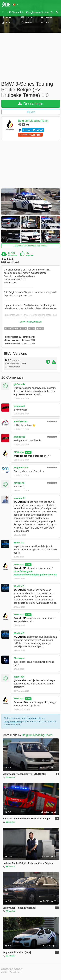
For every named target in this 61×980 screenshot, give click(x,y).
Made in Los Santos (11, 972)
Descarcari (13, 255)
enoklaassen (20, 421)
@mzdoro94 (20, 702)
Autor (28, 452)
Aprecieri (30, 255)
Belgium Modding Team (33, 121)
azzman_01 (20, 498)
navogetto (19, 483)
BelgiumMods (21, 467)
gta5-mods (19, 384)
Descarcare (31, 104)
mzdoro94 (19, 677)
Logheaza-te (34, 718)
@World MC (20, 568)
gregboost (19, 406)
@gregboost (20, 456)
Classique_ (20, 658)
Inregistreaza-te (12, 721)
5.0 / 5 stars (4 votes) (10, 262)
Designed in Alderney (12, 969)
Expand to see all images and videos (30, 246)
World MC (19, 543)
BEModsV (19, 452)
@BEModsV (20, 502)
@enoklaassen (36, 456)
